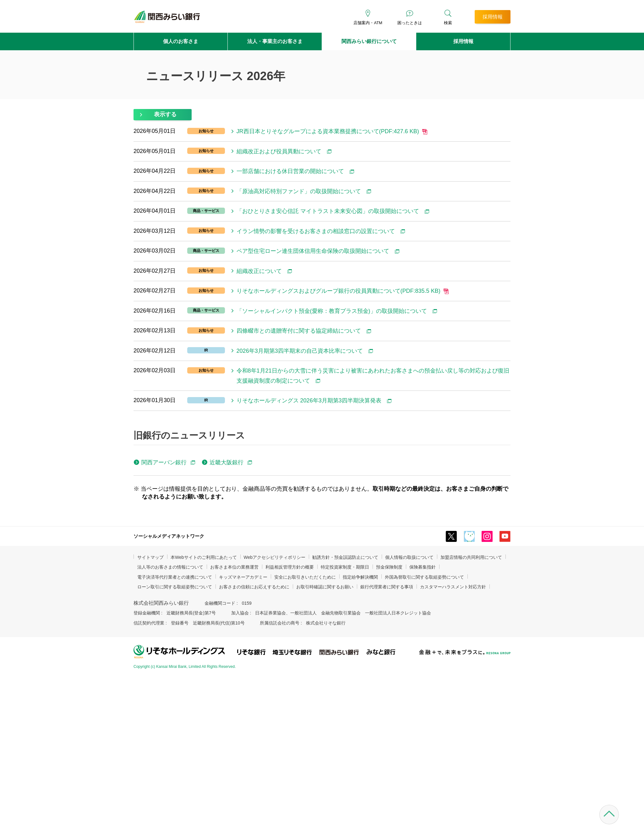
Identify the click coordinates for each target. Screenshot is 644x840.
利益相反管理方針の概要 (290, 567)
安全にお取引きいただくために (305, 577)
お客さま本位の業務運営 (234, 567)
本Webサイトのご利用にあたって (204, 557)
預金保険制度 (389, 567)
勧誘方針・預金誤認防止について (345, 557)
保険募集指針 (423, 567)
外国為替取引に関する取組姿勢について (424, 577)
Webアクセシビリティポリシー (275, 557)
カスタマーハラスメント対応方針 (453, 587)
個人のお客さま (181, 41)
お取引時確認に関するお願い (325, 587)
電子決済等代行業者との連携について (175, 577)
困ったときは (410, 23)
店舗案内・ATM (368, 23)
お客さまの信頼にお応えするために (254, 587)
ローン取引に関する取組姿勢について (175, 587)
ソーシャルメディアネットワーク (169, 536)
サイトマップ (150, 557)
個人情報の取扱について (409, 557)
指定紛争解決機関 (360, 577)
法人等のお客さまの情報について (170, 567)
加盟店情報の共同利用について (471, 557)
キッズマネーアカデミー (243, 577)
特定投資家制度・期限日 (345, 567)
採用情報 (463, 41)
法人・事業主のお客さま (275, 41)
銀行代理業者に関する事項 (387, 587)
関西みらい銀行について (369, 41)
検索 (448, 23)
